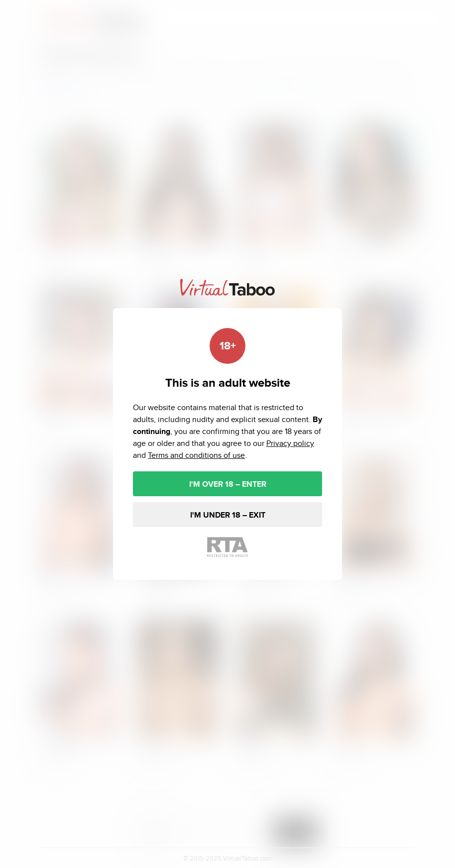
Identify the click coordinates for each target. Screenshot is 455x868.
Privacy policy (290, 443)
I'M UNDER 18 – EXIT (228, 515)
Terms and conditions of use (196, 455)
